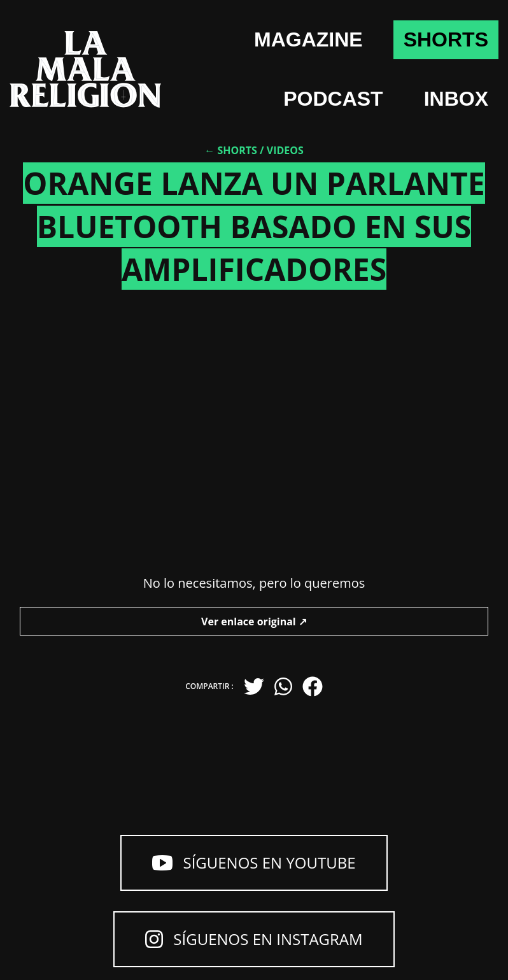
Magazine (308, 39)
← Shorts (231, 150)
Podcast (333, 99)
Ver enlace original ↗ (254, 621)
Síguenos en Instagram (254, 939)
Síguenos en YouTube (254, 863)
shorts (446, 39)
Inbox (456, 99)
